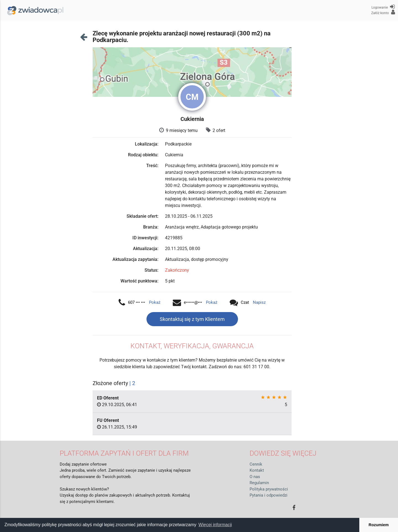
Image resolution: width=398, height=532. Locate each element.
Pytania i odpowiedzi (269, 495)
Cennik (256, 464)
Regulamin (259, 483)
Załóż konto (383, 12)
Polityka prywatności (269, 489)
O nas (255, 477)
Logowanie (383, 7)
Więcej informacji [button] (215, 525)
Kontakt (257, 470)
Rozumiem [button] (379, 525)
